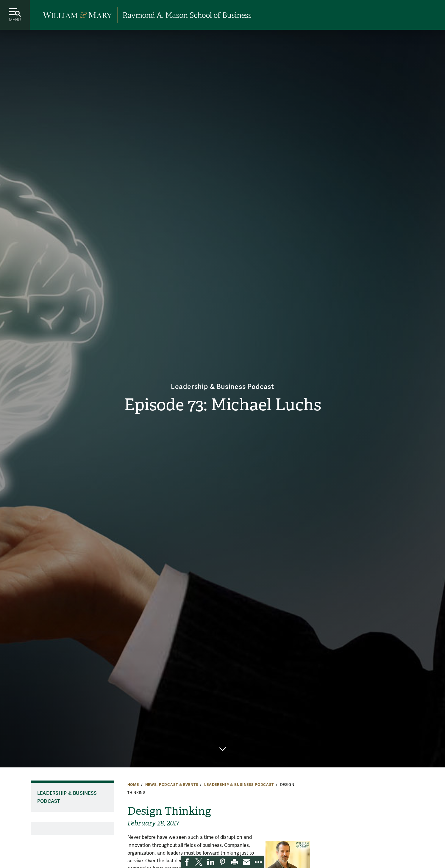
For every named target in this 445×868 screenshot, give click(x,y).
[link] (187, 862)
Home (133, 785)
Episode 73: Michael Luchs (223, 405)
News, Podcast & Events (172, 785)
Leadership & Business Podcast (223, 386)
